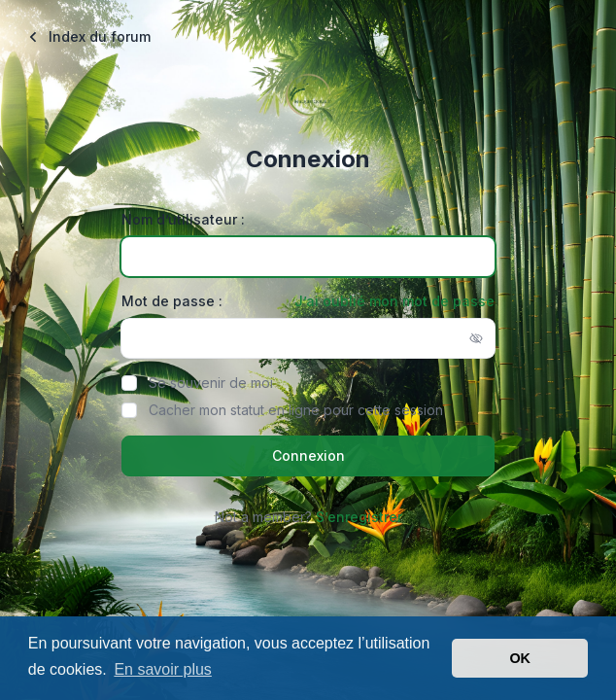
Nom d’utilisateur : (183, 219)
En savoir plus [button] (163, 669)
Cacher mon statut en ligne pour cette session (296, 410)
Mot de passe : (172, 301)
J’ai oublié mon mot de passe (394, 301)
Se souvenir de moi (211, 383)
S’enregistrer (359, 517)
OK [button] (520, 658)
